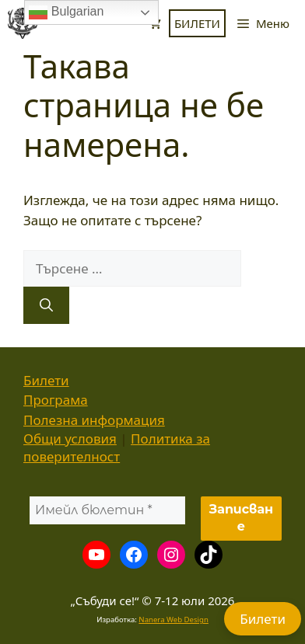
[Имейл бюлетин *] (107, 510)
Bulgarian (66, 12)
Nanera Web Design (174, 620)
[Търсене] (46, 305)
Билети (46, 380)
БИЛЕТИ (197, 23)
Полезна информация (94, 420)
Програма (56, 400)
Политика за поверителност (117, 447)
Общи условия (70, 439)
